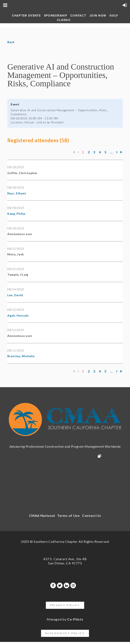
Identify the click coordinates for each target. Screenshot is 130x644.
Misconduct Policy (65, 633)
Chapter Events (26, 16)
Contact (78, 16)
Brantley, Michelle (21, 356)
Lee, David (15, 295)
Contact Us (92, 515)
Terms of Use (68, 515)
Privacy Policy (65, 605)
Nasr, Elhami (17, 193)
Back (11, 42)
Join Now (98, 16)
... (112, 152)
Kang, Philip (16, 214)
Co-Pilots (75, 619)
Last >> (121, 152)
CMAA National (42, 515)
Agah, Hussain (18, 315)
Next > (117, 152)
